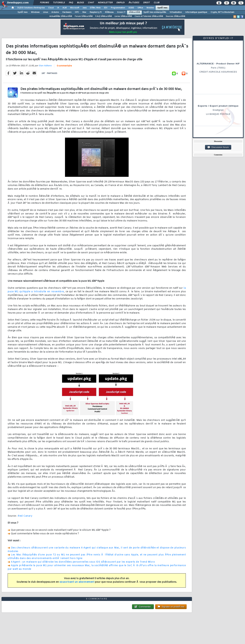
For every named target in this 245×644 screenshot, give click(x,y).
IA (58, 8)
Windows (35, 12)
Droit (146, 3)
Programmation (118, 8)
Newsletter (105, 3)
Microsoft (75, 8)
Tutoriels (59, 3)
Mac (84, 12)
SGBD (131, 8)
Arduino (55, 12)
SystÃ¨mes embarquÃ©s (155, 12)
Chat (91, 3)
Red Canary (25, 516)
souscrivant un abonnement (77, 582)
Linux (46, 12)
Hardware (67, 12)
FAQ (71, 3)
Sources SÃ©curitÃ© (175, 16)
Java (84, 8)
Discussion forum (218, 147)
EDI (106, 8)
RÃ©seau (109, 12)
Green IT (121, 12)
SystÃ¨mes (162, 8)
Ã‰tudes (134, 3)
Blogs (80, 3)
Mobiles (150, 8)
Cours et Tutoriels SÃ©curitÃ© (149, 16)
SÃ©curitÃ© (134, 12)
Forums (44, 3)
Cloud (51, 8)
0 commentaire (64, 66)
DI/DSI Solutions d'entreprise (31, 8)
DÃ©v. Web (95, 8)
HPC (77, 12)
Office (140, 8)
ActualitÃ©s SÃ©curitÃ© (61, 16)
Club (157, 3)
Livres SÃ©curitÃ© (123, 16)
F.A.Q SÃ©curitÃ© (104, 16)
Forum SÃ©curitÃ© (84, 16)
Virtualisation (176, 12)
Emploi (121, 3)
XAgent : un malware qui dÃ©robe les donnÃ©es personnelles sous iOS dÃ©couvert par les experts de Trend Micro (83, 562)
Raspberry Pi (96, 12)
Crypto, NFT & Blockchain (222, 12)
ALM (65, 8)
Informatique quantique (196, 12)
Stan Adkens (45, 66)
